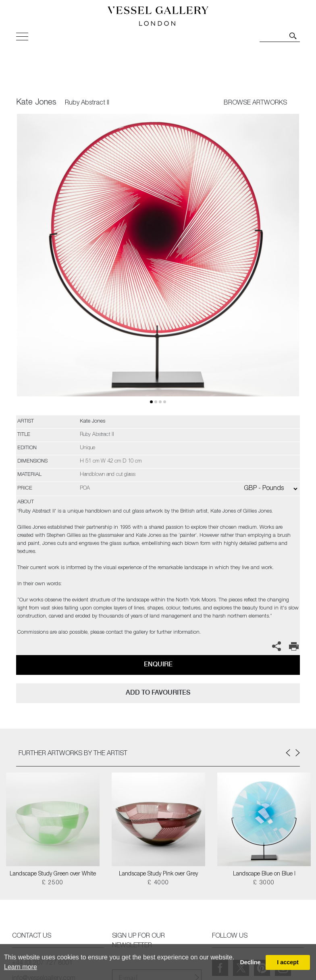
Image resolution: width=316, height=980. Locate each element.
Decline (250, 962)
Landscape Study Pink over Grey (158, 874)
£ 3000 (264, 883)
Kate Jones (36, 103)
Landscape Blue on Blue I (264, 874)
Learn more (21, 967)
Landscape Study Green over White (53, 874)
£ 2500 (53, 883)
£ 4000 (158, 883)
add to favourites (158, 692)
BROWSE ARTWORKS (255, 103)
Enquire (158, 664)
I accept (288, 962)
